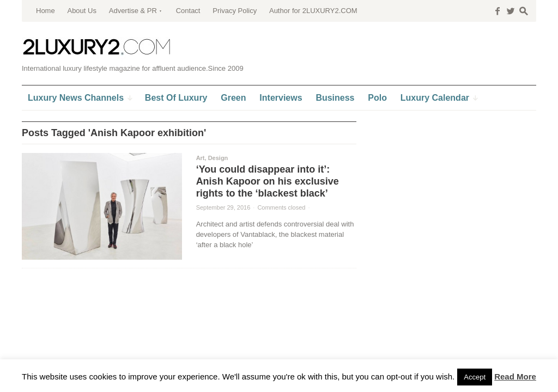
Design (218, 158)
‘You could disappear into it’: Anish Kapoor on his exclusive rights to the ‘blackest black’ (268, 181)
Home (46, 11)
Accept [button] (475, 377)
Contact (188, 11)
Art (201, 158)
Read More (515, 376)
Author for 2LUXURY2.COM (313, 11)
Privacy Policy (235, 11)
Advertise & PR (133, 11)
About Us (81, 11)
